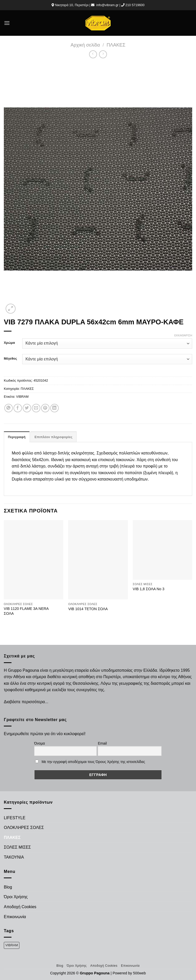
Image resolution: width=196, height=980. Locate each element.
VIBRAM (22, 397)
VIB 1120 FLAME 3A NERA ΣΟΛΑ (26, 611)
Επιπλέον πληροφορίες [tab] (53, 437)
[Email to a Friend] (36, 408)
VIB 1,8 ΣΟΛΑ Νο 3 (149, 589)
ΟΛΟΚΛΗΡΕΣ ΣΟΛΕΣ (24, 828)
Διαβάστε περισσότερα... (26, 702)
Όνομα (40, 743)
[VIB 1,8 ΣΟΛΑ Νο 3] (162, 550)
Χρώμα (9, 343)
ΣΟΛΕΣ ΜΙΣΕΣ (17, 847)
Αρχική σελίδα (85, 45)
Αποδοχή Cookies (20, 907)
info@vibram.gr (107, 5)
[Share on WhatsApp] (9, 408)
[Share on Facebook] (18, 408)
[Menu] (7, 23)
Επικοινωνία (15, 917)
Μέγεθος (10, 359)
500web (139, 973)
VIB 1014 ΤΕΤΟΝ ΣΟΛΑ (88, 609)
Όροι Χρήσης (16, 897)
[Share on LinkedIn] (54, 408)
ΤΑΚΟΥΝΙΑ (14, 857)
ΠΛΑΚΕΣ (116, 45)
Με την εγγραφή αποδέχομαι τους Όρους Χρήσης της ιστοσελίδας (93, 762)
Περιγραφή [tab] (17, 437)
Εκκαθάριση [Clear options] (183, 335)
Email (102, 743)
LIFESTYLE (15, 818)
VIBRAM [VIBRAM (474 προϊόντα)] (12, 945)
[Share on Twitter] (27, 408)
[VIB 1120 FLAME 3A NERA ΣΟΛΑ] (34, 560)
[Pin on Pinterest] (45, 408)
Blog (8, 887)
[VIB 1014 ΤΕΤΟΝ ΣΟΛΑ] (98, 560)
